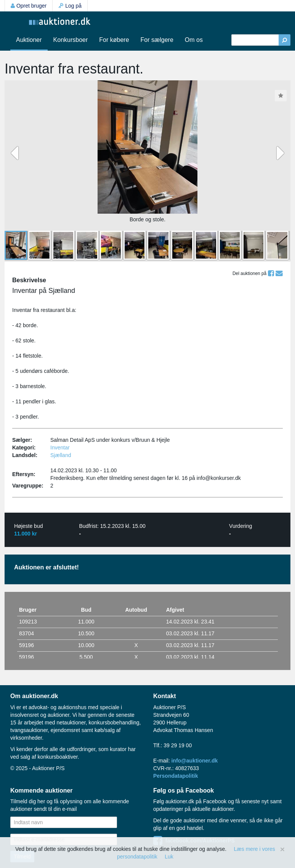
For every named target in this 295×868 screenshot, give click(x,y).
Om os (194, 40)
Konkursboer (71, 40)
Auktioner (29, 40)
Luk (169, 857)
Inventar (60, 448)
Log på (70, 6)
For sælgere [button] (157, 40)
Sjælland (61, 455)
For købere (114, 40)
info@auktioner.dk (194, 761)
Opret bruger (29, 6)
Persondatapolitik (176, 776)
